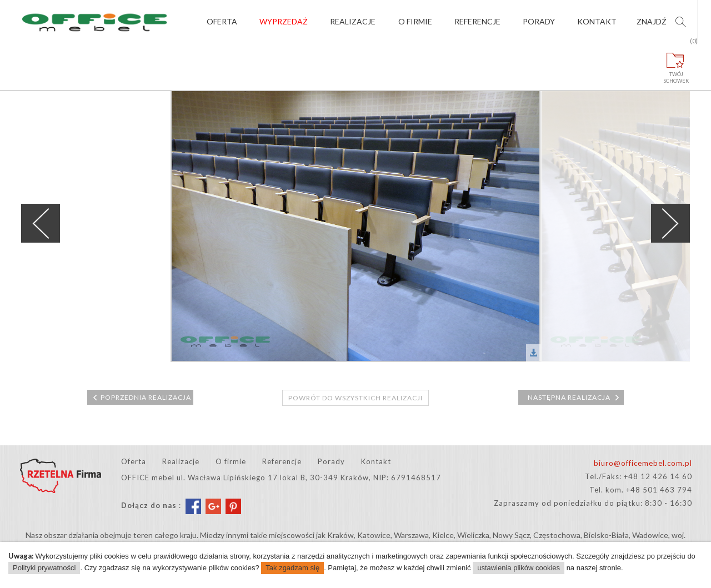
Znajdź (652, 21)
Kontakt (597, 21)
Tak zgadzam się (292, 568)
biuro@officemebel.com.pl (643, 463)
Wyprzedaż (284, 21)
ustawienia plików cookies (519, 568)
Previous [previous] (41, 223)
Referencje (477, 21)
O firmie (415, 21)
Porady (539, 21)
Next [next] (670, 223)
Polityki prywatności (44, 568)
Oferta (222, 21)
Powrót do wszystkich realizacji (355, 398)
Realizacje (353, 21)
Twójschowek (677, 64)
